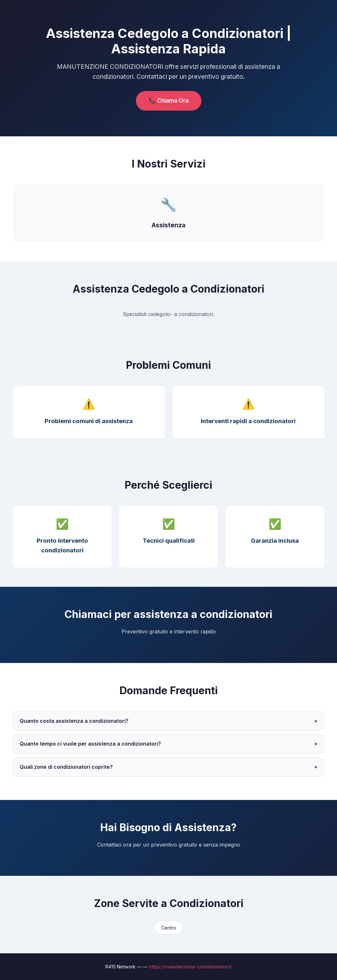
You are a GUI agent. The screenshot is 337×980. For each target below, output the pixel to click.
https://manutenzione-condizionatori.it (190, 967)
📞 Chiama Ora (169, 100)
